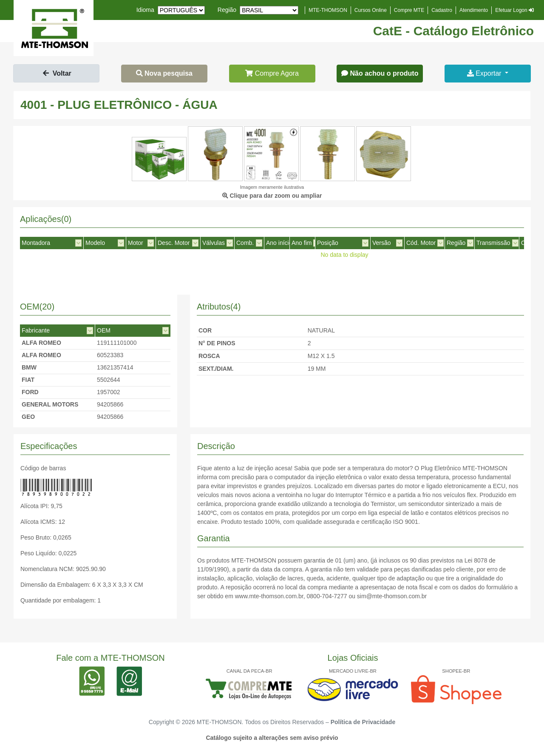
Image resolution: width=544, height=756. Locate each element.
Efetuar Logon (514, 10)
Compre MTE (409, 10)
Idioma (145, 10)
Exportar (485, 73)
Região (227, 10)
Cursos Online (371, 10)
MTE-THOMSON (328, 10)
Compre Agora (272, 73)
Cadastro (442, 10)
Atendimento (474, 10)
